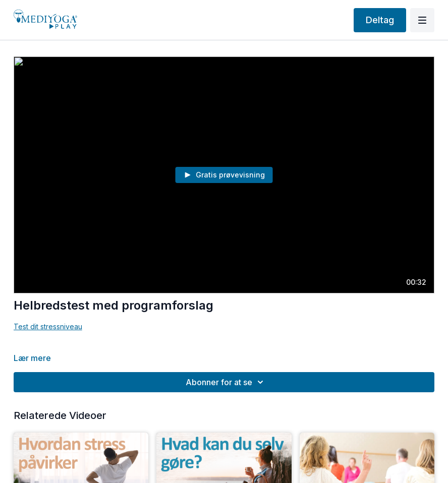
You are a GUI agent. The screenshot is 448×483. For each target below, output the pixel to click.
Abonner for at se (226, 382)
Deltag (380, 20)
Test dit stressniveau (48, 326)
